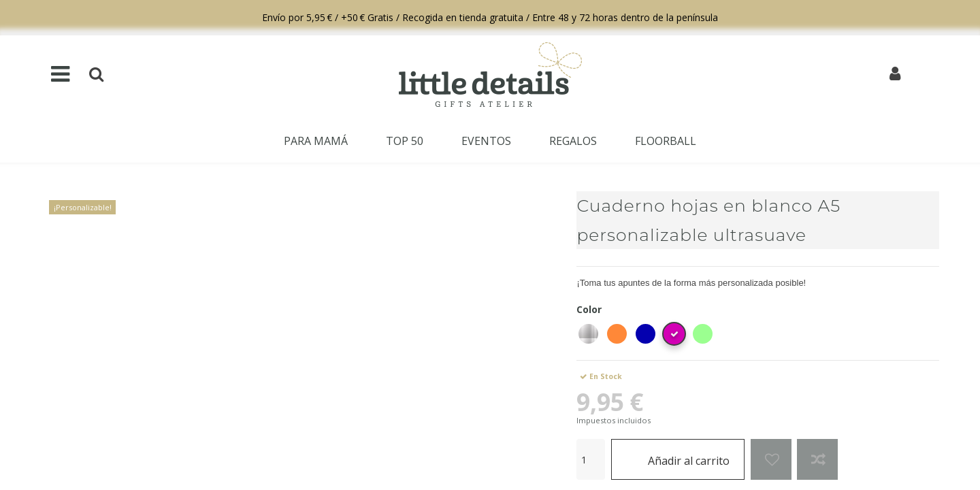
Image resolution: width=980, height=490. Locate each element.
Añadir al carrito (678, 459)
